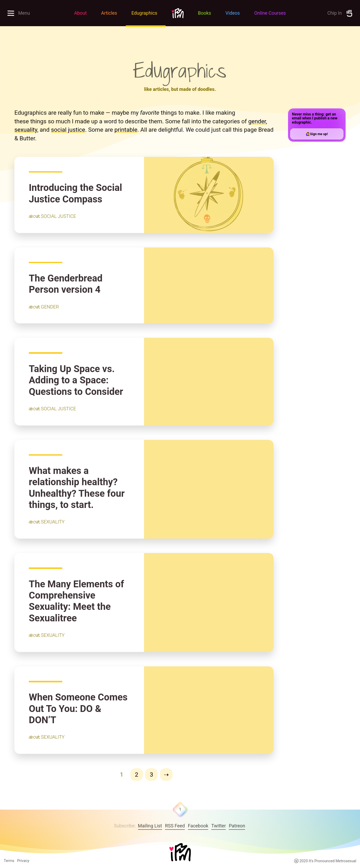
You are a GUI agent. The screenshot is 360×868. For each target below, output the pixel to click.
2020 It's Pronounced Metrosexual (325, 861)
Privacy (23, 861)
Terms (9, 861)
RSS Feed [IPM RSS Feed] (175, 826)
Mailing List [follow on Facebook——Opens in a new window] (150, 826)
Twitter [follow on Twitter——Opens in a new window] (218, 826)
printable (126, 130)
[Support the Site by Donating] (326, 13)
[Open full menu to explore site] (34, 13)
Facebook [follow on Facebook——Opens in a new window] (198, 826)
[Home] (180, 853)
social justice (68, 130)
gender (257, 121)
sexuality (26, 130)
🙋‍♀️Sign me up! (317, 134)
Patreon (237, 826)
